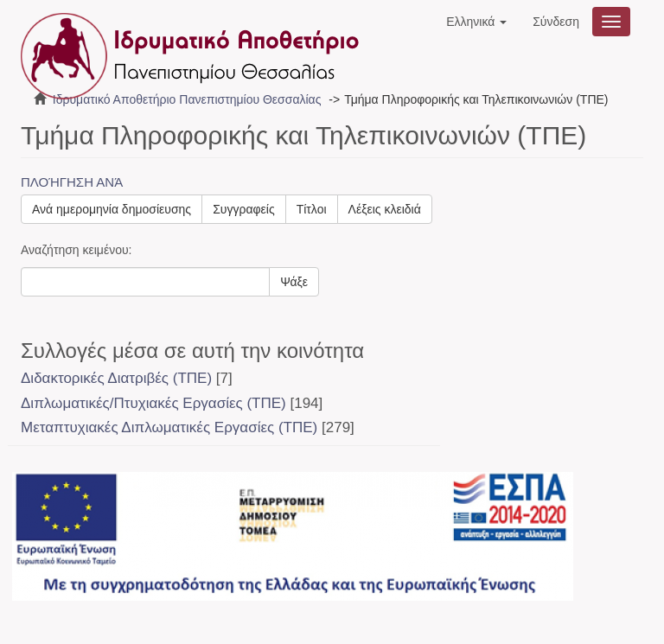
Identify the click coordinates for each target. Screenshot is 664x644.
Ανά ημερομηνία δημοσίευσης (112, 209)
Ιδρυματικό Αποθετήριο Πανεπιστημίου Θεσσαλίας (187, 99)
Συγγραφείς (244, 209)
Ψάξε (294, 282)
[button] (476, 22)
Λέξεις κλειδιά (385, 209)
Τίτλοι (312, 209)
